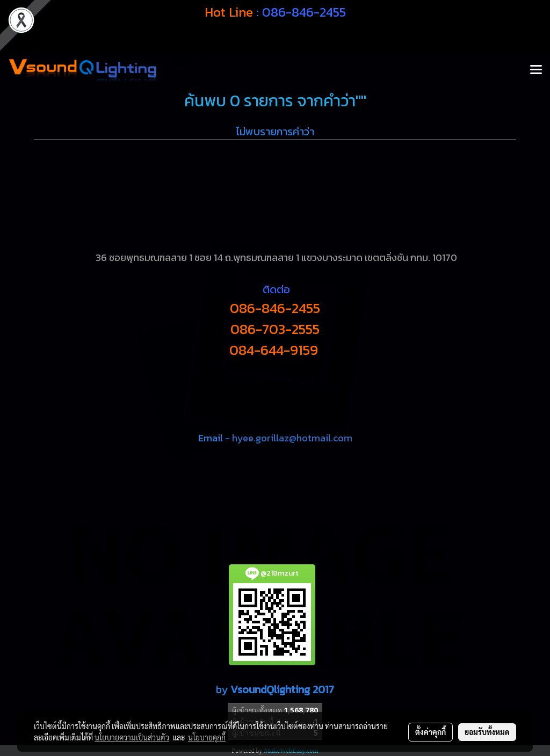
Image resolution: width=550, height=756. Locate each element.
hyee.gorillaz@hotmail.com (292, 438)
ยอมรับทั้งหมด (487, 732)
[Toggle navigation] (536, 70)
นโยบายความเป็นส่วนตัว (132, 737)
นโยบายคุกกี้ (207, 737)
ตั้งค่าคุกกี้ (430, 732)
